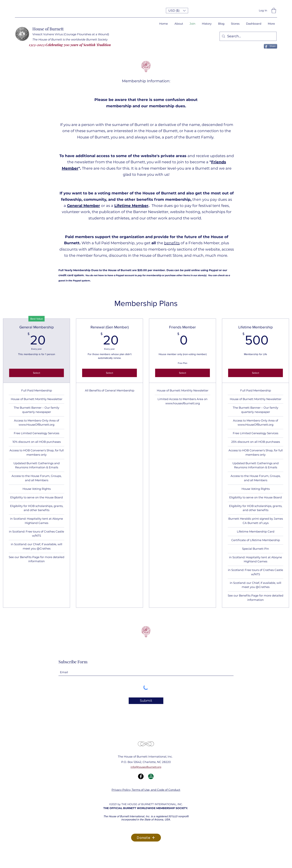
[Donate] (146, 838)
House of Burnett (48, 29)
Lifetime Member (131, 206)
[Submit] (146, 701)
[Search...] (248, 36)
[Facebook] (141, 776)
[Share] (270, 46)
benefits (172, 243)
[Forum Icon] (151, 776)
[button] (177, 11)
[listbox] (177, 11)
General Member (84, 206)
